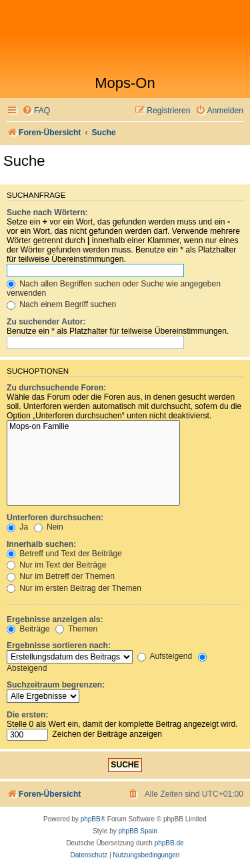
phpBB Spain (137, 831)
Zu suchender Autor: (46, 322)
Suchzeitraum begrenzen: (56, 685)
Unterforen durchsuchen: (55, 518)
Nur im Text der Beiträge (57, 565)
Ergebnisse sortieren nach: (59, 646)
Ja (17, 527)
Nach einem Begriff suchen (61, 304)
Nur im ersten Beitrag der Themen (74, 588)
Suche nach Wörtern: (47, 213)
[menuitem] (36, 111)
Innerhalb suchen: (41, 544)
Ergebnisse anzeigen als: (55, 620)
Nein (49, 527)
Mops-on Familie (93, 427)
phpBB (91, 819)
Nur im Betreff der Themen (61, 576)
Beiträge (28, 629)
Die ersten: (28, 715)
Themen (77, 629)
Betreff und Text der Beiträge (64, 554)
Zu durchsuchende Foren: (56, 388)
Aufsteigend (165, 656)
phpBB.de (169, 843)
